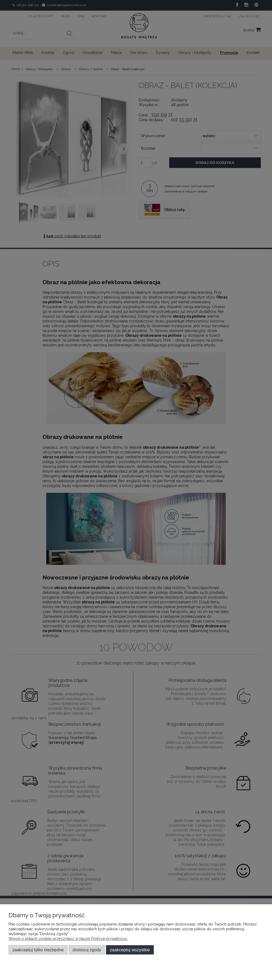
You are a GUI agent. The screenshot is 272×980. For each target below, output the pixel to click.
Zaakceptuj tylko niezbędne (38, 950)
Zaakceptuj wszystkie (130, 950)
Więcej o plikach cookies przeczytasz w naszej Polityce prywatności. (68, 939)
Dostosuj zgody (87, 950)
